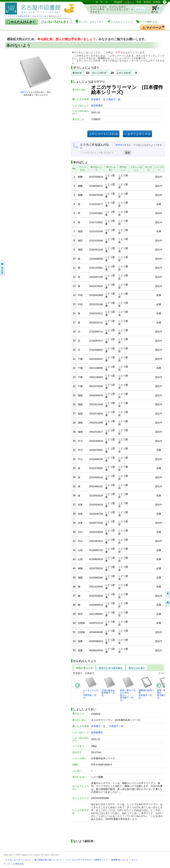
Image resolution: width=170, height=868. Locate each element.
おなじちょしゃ (84, 668)
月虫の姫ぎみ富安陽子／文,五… (109, 686)
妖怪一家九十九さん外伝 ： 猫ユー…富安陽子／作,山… (128, 689)
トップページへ (167, 602)
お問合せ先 (18, 864)
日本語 (157, 2)
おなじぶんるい (137, 668)
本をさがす (25, 16)
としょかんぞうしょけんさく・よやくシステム (41, 7)
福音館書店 (97, 105)
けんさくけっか (39, 16)
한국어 (147, 2)
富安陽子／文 (99, 99)
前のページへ (3, 268)
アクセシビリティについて (18, 860)
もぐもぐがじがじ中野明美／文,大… (91, 688)
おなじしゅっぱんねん (111, 668)
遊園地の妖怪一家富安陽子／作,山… (146, 688)
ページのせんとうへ (167, 593)
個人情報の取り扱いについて (48, 860)
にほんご (129, 2)
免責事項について (120, 860)
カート (154, 9)
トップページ (11, 16)
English (118, 2)
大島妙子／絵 (113, 99)
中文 (139, 2)
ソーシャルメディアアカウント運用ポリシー (87, 860)
